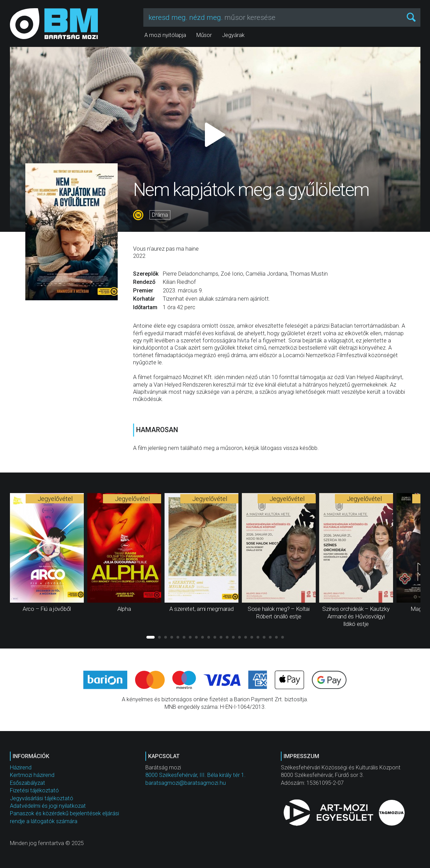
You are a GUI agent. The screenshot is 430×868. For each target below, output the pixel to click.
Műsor (204, 35)
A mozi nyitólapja (165, 35)
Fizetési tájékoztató (34, 790)
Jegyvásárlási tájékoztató (42, 798)
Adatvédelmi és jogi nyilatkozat (48, 806)
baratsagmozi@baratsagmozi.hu (186, 783)
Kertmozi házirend (32, 775)
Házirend (21, 768)
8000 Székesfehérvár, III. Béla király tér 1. (196, 775)
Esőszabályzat (28, 783)
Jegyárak (233, 35)
